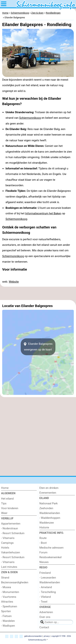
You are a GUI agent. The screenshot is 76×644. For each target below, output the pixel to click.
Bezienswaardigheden (15, 582)
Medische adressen (52, 548)
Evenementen (48, 493)
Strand (5, 578)
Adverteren (46, 612)
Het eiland (7, 499)
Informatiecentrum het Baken (43, 213)
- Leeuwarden (48, 578)
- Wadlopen (8, 626)
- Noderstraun (10, 528)
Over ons (45, 617)
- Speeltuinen (9, 606)
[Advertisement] (38, 293)
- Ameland (46, 587)
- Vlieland (45, 597)
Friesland (45, 573)
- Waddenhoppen (50, 518)
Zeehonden (46, 508)
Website (14, 282)
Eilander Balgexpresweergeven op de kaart (38, 347)
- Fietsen (6, 616)
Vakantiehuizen (11, 552)
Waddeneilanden (50, 513)
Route (43, 538)
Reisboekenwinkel (51, 557)
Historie (44, 527)
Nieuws (44, 562)
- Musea (6, 587)
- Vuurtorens (9, 597)
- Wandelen (8, 621)
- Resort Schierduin (13, 533)
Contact (44, 627)
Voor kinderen (10, 508)
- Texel (43, 602)
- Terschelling (48, 592)
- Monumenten (10, 592)
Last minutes (9, 567)
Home (5, 488)
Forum (44, 552)
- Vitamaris (8, 538)
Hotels (5, 548)
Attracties (7, 602)
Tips (4, 503)
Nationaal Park (49, 503)
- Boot (43, 543)
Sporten (6, 611)
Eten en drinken (49, 488)
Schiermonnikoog (30, 118)
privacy (47, 636)
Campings (7, 543)
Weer (4, 513)
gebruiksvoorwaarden (33, 636)
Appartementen (11, 524)
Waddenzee (47, 523)
